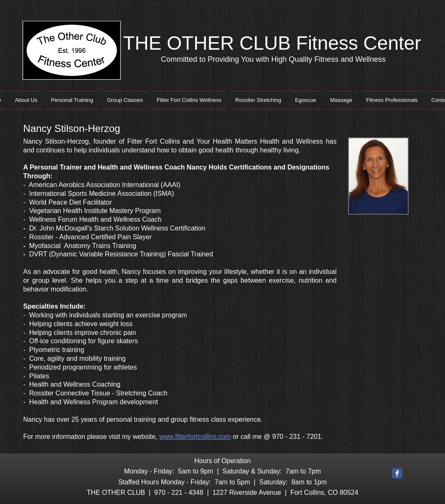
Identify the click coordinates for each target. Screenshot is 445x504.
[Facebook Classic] (397, 473)
